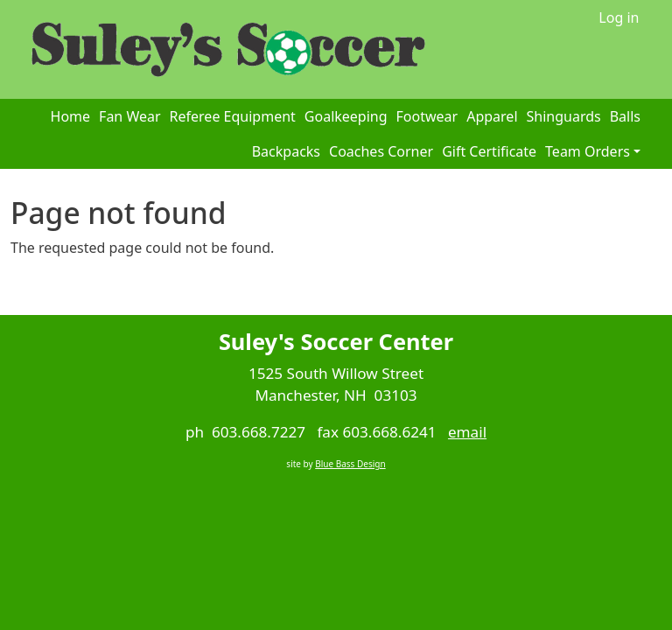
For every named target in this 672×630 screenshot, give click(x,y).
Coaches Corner (381, 151)
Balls (625, 116)
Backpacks (286, 151)
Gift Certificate (489, 151)
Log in (619, 17)
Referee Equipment (233, 116)
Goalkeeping (346, 116)
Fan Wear (130, 116)
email (467, 432)
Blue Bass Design (350, 464)
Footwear (427, 116)
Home (71, 116)
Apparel (492, 116)
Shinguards (564, 116)
